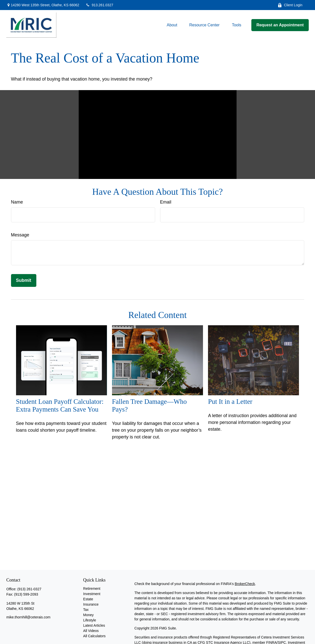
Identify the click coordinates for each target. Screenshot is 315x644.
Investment (92, 594)
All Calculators (94, 636)
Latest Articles (94, 625)
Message (20, 235)
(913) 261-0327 (29, 589)
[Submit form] (24, 280)
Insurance (91, 604)
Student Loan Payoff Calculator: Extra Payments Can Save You (60, 405)
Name (17, 202)
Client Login (290, 5)
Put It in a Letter (230, 402)
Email (166, 202)
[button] (172, 25)
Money (88, 615)
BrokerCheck (245, 584)
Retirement (92, 589)
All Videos (91, 631)
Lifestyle (90, 620)
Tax (86, 610)
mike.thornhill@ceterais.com (28, 617)
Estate (88, 599)
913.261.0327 (99, 5)
